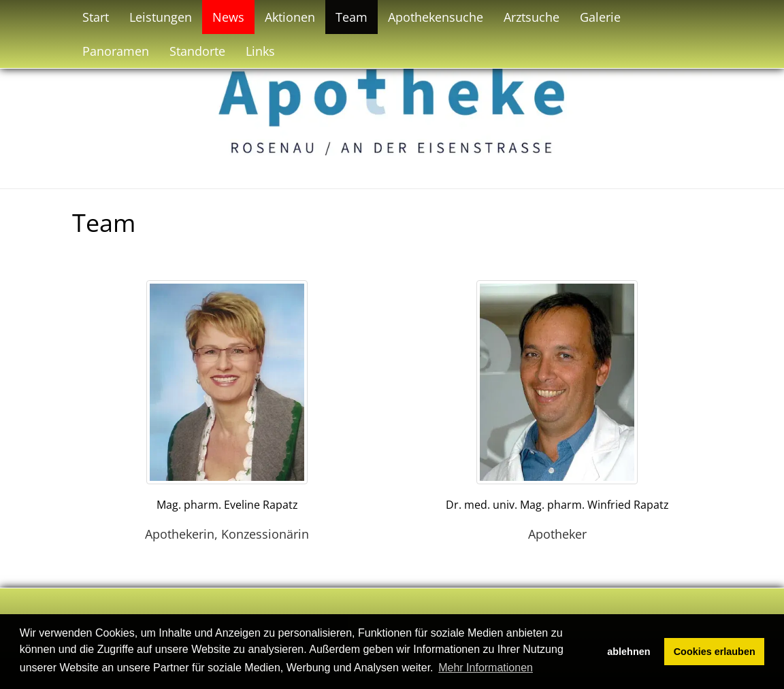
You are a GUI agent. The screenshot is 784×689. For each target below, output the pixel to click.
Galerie (600, 17)
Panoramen (116, 51)
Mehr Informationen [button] (486, 668)
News (228, 17)
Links (260, 51)
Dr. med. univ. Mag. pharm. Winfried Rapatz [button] (557, 505)
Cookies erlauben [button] (715, 652)
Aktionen (290, 17)
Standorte (197, 51)
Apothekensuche (436, 17)
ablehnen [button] (628, 652)
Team (352, 17)
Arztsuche (532, 17)
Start (96, 17)
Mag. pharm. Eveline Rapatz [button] (227, 505)
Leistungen (161, 17)
